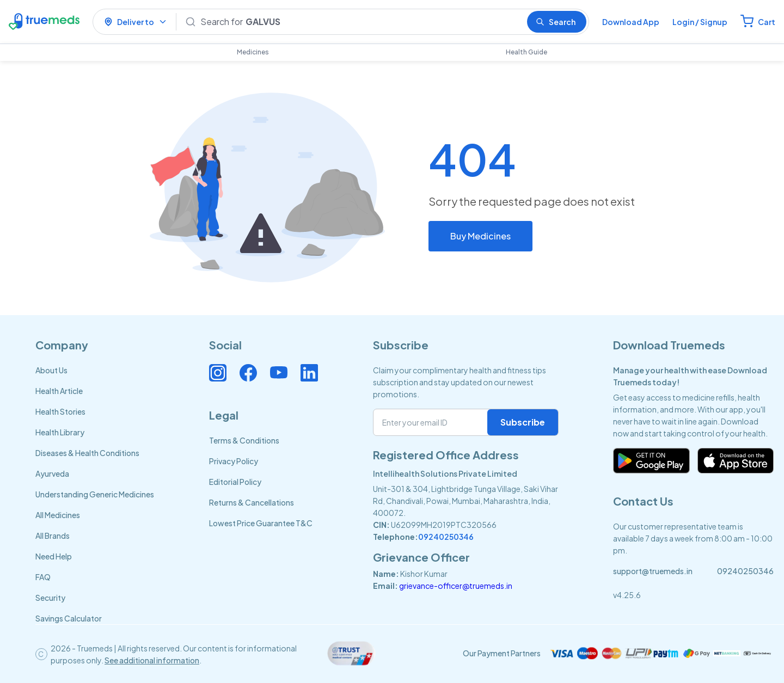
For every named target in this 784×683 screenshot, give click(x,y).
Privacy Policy (234, 461)
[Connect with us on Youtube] (279, 373)
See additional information (152, 660)
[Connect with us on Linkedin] (309, 373)
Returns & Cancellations (252, 502)
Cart (767, 22)
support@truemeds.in (653, 571)
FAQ (43, 577)
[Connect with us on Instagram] (218, 373)
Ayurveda (52, 473)
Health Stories (60, 411)
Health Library (60, 432)
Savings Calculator (69, 618)
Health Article (59, 391)
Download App (631, 22)
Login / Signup (700, 22)
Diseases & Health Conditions (87, 453)
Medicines (253, 52)
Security (50, 598)
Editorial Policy (235, 482)
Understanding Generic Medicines (95, 494)
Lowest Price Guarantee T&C (261, 523)
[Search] (359, 22)
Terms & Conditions (244, 440)
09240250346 (446, 537)
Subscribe (523, 422)
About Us (51, 370)
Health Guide (526, 52)
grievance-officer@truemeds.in (456, 586)
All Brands (53, 536)
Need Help (54, 556)
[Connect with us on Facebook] (248, 373)
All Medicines (58, 515)
